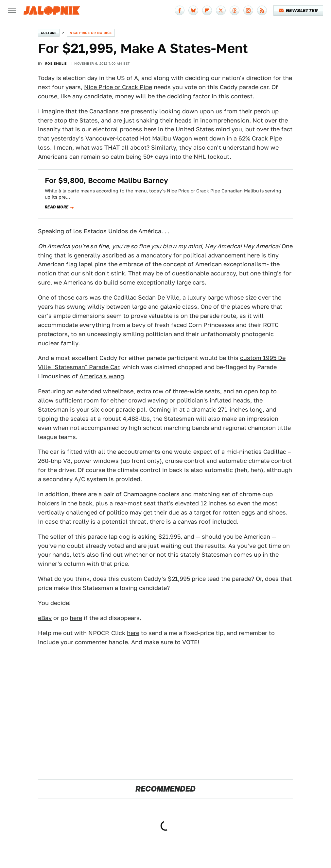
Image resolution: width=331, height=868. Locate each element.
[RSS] (262, 10)
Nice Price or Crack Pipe (118, 87)
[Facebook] (180, 10)
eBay (45, 618)
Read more (57, 207)
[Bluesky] (193, 10)
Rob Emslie (56, 63)
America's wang (102, 376)
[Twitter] (221, 10)
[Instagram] (248, 10)
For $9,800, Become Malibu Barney (106, 180)
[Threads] (235, 10)
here (76, 618)
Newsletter (298, 10)
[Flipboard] (207, 10)
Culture (49, 33)
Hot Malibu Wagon (166, 138)
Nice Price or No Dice (91, 33)
